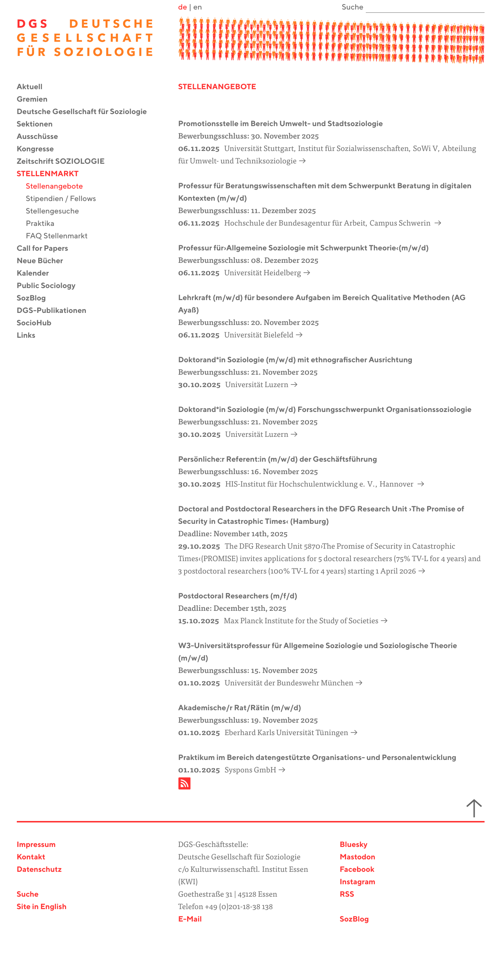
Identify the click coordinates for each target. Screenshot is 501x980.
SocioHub (39, 323)
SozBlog (36, 298)
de (182, 7)
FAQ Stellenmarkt (61, 236)
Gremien (37, 100)
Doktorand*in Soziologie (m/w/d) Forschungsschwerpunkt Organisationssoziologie (325, 410)
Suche (28, 895)
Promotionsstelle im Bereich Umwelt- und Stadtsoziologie (281, 124)
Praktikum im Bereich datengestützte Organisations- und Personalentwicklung (317, 758)
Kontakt (31, 857)
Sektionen (39, 124)
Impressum (36, 845)
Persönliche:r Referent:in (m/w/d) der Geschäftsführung (278, 460)
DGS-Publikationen (56, 311)
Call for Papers (47, 249)
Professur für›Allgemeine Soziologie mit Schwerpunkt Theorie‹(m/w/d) (304, 248)
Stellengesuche (57, 211)
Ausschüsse (42, 137)
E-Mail (190, 920)
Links (31, 336)
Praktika (45, 224)
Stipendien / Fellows (66, 199)
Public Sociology (51, 286)
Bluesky (354, 845)
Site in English (42, 907)
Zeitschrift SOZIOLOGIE (65, 162)
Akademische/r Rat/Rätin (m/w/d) (240, 708)
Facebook (357, 870)
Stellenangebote (59, 187)
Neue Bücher (45, 261)
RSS (347, 895)
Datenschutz (39, 870)
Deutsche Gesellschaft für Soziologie (86, 112)
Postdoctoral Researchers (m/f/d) (238, 596)
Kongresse (40, 149)
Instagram (358, 882)
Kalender (37, 274)
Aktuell (34, 87)
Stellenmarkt (52, 174)
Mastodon (358, 857)
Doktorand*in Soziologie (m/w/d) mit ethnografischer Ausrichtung (295, 360)
